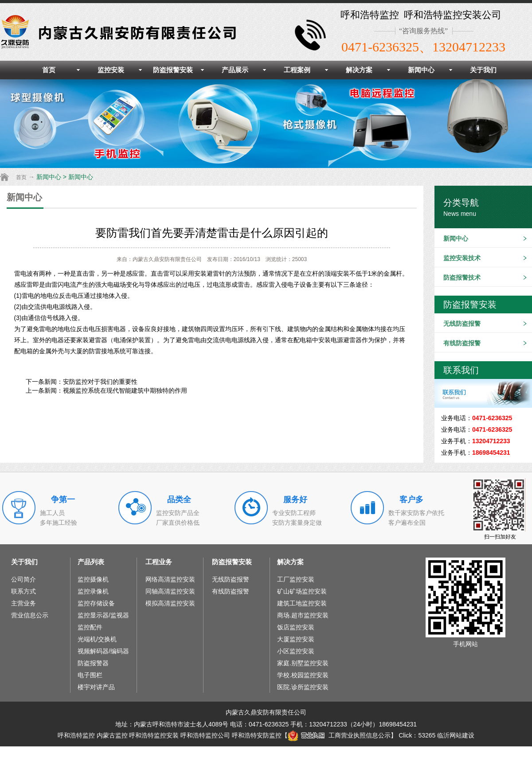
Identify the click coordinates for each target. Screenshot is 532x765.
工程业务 (159, 562)
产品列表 (91, 562)
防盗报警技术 (462, 277)
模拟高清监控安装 (170, 603)
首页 (49, 70)
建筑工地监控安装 (302, 603)
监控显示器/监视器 (103, 615)
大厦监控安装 (296, 639)
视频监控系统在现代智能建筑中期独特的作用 (125, 390)
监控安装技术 (462, 258)
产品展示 (235, 70)
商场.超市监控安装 (303, 615)
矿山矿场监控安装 (302, 591)
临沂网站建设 (456, 735)
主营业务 (23, 603)
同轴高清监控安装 (170, 591)
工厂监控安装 (296, 579)
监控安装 (111, 70)
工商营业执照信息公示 (339, 735)
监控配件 (90, 627)
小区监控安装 (296, 651)
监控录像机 (93, 591)
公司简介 (23, 579)
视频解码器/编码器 (103, 651)
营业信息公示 (30, 615)
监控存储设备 (96, 603)
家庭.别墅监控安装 (303, 663)
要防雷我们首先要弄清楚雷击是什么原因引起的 (212, 233)
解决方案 (359, 70)
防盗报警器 (93, 663)
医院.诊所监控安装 (303, 687)
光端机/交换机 (97, 639)
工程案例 (297, 70)
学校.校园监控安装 (303, 675)
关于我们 (483, 70)
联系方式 (23, 591)
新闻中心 (421, 70)
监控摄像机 (93, 579)
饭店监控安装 (296, 627)
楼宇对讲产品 (96, 687)
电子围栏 (90, 675)
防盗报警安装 (173, 70)
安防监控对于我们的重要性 (100, 382)
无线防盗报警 (462, 324)
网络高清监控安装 (170, 579)
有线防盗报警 (462, 343)
